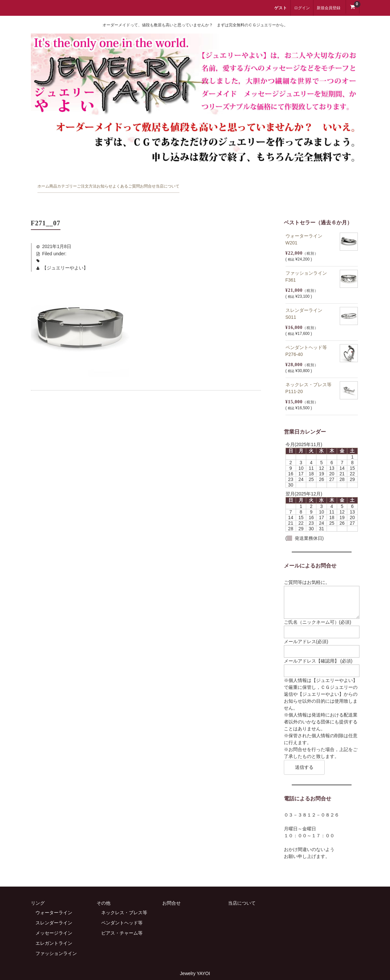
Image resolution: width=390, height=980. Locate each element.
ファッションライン (56, 943)
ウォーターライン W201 (306, 228)
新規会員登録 (329, 8)
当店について (324, 184)
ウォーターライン (54, 902)
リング (38, 893)
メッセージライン (54, 923)
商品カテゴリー (93, 184)
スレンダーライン (54, 913)
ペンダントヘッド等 (122, 913)
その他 (103, 893)
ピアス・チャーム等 (122, 923)
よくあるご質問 (232, 184)
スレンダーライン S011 (306, 302)
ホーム (48, 184)
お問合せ (279, 184)
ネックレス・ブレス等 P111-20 (311, 377)
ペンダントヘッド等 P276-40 (309, 340)
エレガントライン (54, 933)
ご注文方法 (143, 184)
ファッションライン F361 (309, 265)
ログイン (302, 8)
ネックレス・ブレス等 (124, 902)
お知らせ (185, 184)
